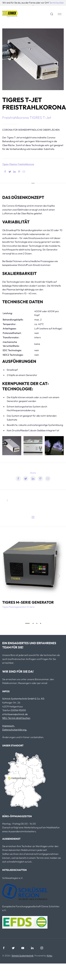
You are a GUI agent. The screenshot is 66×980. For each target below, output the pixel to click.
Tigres (5, 164)
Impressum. (9, 726)
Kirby (49, 956)
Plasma (13, 164)
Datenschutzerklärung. (15, 730)
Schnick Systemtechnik (23, 956)
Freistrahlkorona (26, 164)
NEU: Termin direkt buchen (16, 718)
